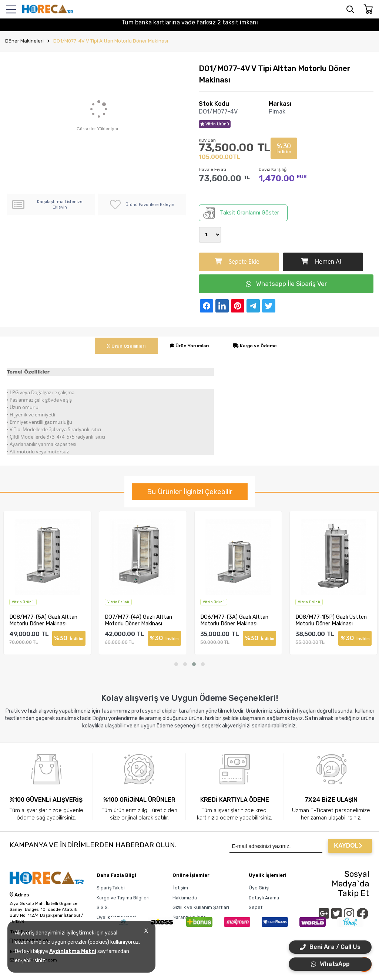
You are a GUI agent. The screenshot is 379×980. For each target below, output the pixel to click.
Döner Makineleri (24, 41)
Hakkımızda (185, 898)
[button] (176, 664)
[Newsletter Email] (276, 846)
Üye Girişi (259, 888)
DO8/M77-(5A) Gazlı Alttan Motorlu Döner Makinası (43, 620)
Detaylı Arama (264, 898)
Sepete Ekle (237, 262)
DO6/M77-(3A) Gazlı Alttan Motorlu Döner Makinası (234, 620)
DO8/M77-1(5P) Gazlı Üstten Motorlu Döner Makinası (331, 620)
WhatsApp (330, 964)
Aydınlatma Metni (73, 951)
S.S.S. (103, 907)
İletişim (180, 888)
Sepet (256, 907)
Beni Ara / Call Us (330, 947)
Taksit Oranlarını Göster (241, 213)
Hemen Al (321, 262)
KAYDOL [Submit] (348, 846)
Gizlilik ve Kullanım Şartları (201, 907)
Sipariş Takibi (111, 888)
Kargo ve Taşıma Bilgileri (123, 898)
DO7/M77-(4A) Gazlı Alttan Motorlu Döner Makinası (138, 620)
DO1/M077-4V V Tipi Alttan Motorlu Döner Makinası (111, 41)
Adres (19, 895)
